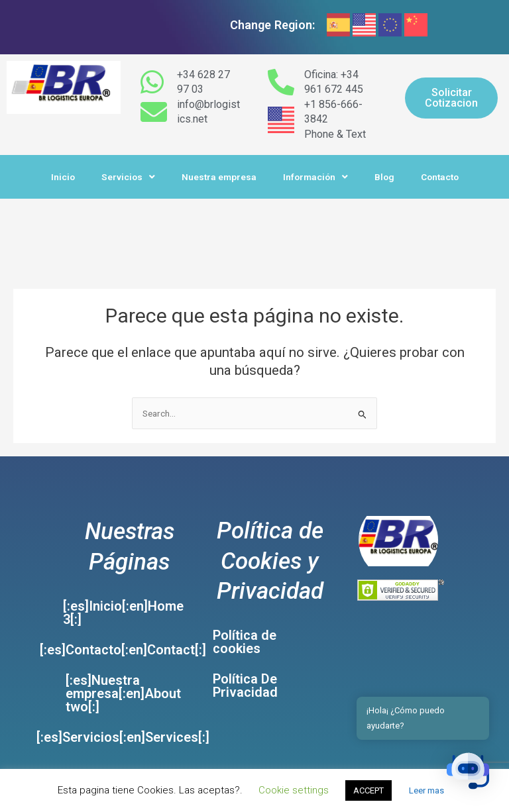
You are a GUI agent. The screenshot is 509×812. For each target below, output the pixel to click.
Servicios (128, 178)
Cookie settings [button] (294, 790)
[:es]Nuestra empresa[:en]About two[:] (123, 693)
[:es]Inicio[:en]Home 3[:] (123, 613)
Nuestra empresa (219, 177)
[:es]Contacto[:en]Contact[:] (123, 650)
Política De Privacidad (245, 685)
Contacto (440, 177)
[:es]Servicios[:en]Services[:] (123, 737)
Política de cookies (245, 642)
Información (315, 178)
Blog (384, 177)
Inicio (63, 177)
